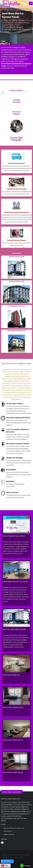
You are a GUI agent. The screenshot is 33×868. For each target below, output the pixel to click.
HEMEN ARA (6, 861)
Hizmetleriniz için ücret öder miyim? (15, 582)
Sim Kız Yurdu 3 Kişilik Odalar (13, 740)
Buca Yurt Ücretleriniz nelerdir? (14, 629)
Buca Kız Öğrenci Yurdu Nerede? (14, 536)
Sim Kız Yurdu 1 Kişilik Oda (11, 675)
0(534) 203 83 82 (21, 66)
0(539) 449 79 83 (8, 68)
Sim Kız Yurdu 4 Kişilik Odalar (13, 772)
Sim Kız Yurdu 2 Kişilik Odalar (13, 707)
